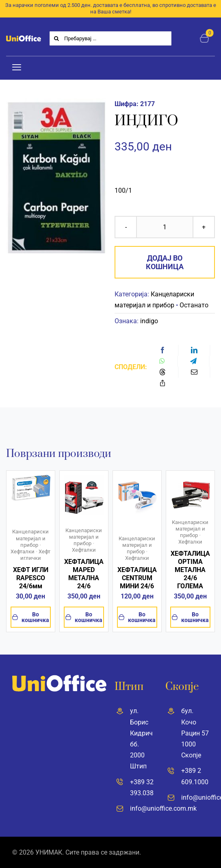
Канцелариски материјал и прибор (30, 538)
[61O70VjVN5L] (31, 478)
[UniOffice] (24, 38)
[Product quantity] (165, 227)
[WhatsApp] (162, 361)
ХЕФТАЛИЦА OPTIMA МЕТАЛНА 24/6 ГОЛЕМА (190, 570)
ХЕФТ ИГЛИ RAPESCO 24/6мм (31, 578)
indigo (149, 321)
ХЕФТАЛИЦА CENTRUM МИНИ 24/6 (137, 578)
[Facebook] (162, 350)
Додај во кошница (165, 262)
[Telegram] (193, 361)
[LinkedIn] (194, 350)
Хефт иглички (36, 555)
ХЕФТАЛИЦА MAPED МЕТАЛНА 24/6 (84, 574)
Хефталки (23, 551)
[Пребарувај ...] (110, 38)
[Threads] (162, 372)
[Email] (194, 372)
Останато (194, 305)
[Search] (57, 38)
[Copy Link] (162, 383)
